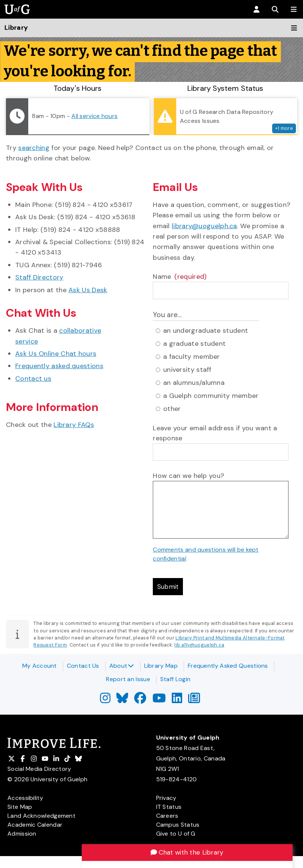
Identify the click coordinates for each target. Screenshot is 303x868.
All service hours (94, 116)
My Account (40, 666)
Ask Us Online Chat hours (56, 354)
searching (34, 148)
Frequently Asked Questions (228, 666)
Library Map (161, 666)
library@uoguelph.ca (204, 226)
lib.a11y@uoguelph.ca (199, 646)
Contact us (33, 379)
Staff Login (175, 679)
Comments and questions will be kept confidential (206, 554)
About (122, 666)
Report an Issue (128, 679)
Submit (169, 587)
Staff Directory (39, 277)
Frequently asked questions (59, 366)
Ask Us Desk (88, 290)
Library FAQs (74, 425)
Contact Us (83, 666)
